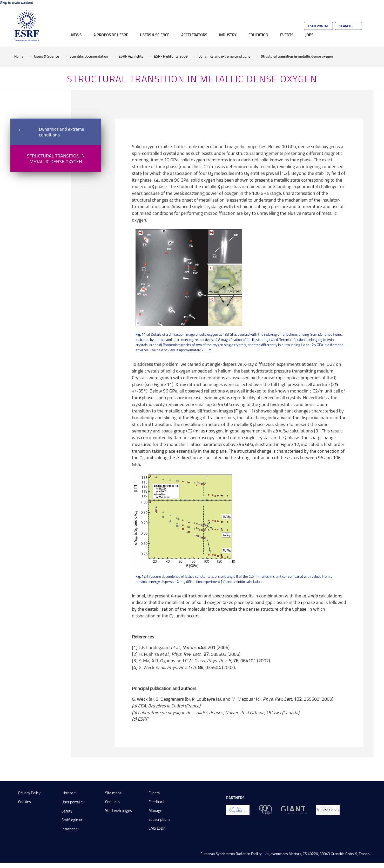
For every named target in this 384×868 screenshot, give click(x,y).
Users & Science (155, 35)
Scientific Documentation (89, 56)
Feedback (157, 802)
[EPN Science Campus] (265, 809)
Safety (67, 811)
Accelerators (194, 35)
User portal (71, 802)
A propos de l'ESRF (111, 35)
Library (67, 793)
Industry (228, 35)
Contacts (112, 802)
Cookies (25, 802)
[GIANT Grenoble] (294, 809)
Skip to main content (16, 3)
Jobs (309, 35)
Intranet (68, 829)
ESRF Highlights (131, 56)
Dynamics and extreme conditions (224, 56)
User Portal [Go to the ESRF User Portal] (318, 26)
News (76, 35)
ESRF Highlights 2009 (171, 56)
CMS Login (157, 828)
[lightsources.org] (328, 809)
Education (258, 35)
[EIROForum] (238, 809)
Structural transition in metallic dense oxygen (56, 159)
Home (19, 56)
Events (287, 35)
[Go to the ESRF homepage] (27, 26)
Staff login (70, 820)
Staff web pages (119, 811)
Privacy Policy (29, 793)
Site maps (113, 793)
